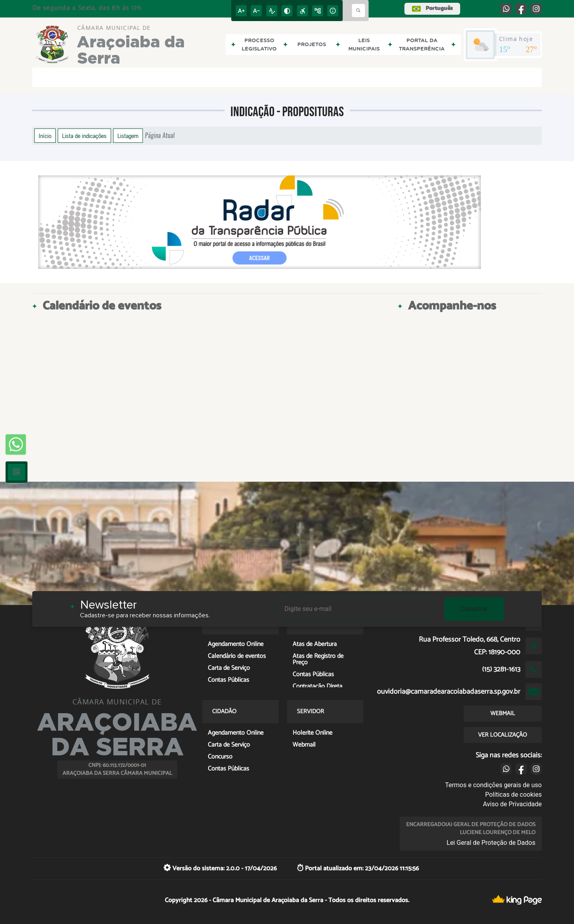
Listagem (128, 136)
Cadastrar (474, 609)
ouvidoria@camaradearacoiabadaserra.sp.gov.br (449, 692)
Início (45, 136)
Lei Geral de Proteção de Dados (491, 843)
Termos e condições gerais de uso (493, 785)
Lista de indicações (84, 136)
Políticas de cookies (513, 795)
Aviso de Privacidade (512, 804)
